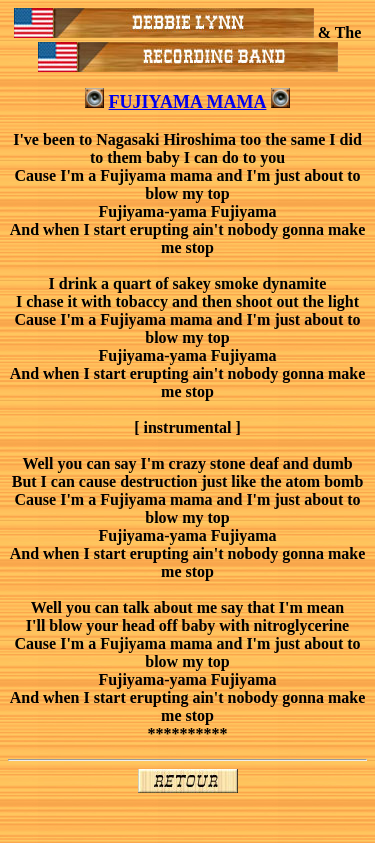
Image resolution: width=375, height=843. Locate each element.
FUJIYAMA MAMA (188, 102)
